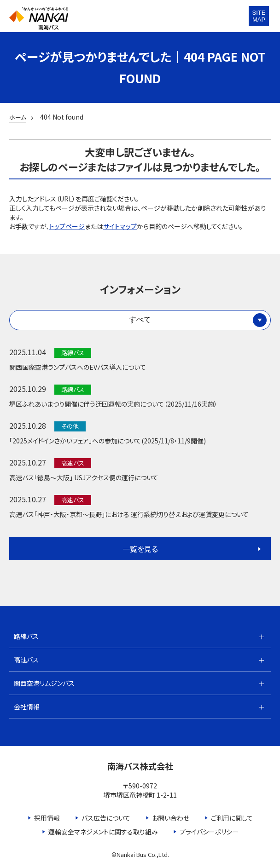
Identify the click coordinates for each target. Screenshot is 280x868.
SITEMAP (259, 16)
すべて (140, 319)
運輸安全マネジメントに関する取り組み (103, 832)
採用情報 (47, 818)
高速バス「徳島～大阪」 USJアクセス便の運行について (84, 477)
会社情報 (27, 707)
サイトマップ (120, 226)
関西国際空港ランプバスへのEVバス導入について (78, 367)
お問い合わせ (171, 818)
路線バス (26, 636)
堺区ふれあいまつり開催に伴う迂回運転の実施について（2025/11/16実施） (113, 404)
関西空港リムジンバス (44, 683)
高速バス (26, 660)
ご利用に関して (232, 818)
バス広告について (106, 818)
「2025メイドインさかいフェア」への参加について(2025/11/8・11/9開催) (108, 441)
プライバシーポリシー (209, 832)
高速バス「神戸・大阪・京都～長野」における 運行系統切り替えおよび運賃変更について (129, 514)
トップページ (67, 226)
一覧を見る (140, 549)
